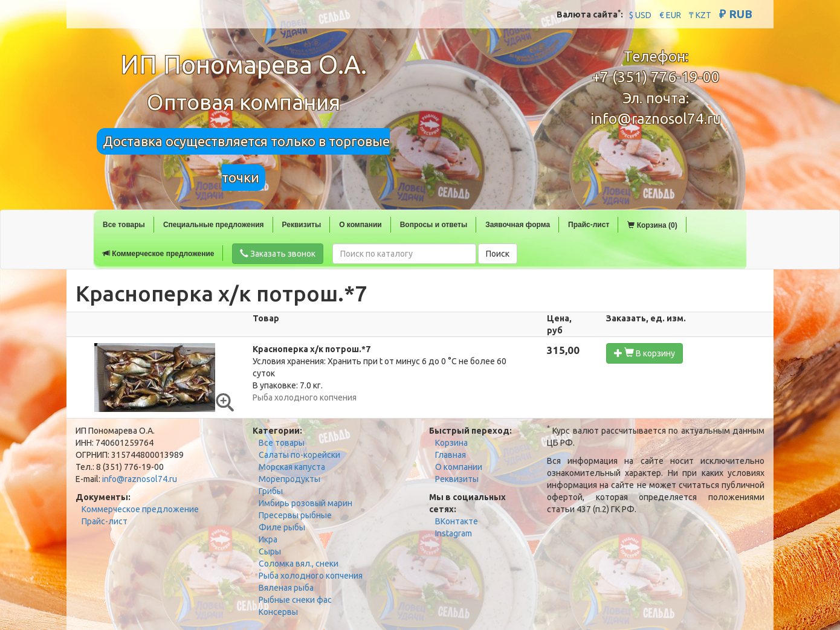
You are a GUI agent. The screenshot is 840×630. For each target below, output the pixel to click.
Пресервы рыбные (295, 515)
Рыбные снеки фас (295, 600)
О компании (360, 225)
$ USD (640, 15)
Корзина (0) (652, 225)
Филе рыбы (282, 527)
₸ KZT (700, 15)
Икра (268, 539)
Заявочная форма (518, 225)
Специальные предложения (214, 225)
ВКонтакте (457, 521)
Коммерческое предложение (158, 254)
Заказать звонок (278, 254)
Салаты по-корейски (299, 455)
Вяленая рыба (286, 588)
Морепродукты (289, 479)
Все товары (124, 225)
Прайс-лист (589, 225)
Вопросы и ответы (434, 225)
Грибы (271, 491)
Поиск (498, 254)
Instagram (454, 533)
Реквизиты (302, 225)
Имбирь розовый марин (305, 503)
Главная (451, 455)
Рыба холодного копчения (311, 576)
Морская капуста (292, 467)
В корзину (645, 353)
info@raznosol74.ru (656, 119)
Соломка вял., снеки (299, 564)
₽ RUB (736, 14)
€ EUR (670, 15)
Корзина (451, 443)
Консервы (278, 612)
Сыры (270, 551)
